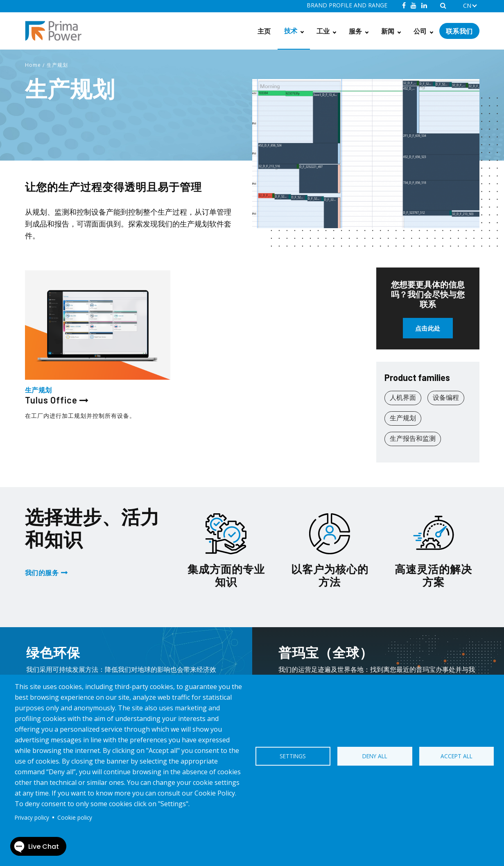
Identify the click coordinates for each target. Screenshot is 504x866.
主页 (264, 31)
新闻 (388, 31)
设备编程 (446, 397)
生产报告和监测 (413, 438)
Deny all (375, 756)
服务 (356, 31)
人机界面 (403, 397)
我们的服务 (42, 572)
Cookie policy (75, 817)
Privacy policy (32, 817)
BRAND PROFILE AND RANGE (347, 5)
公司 (420, 31)
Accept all (457, 756)
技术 (291, 31)
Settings (293, 756)
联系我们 (459, 31)
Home (33, 65)
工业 (323, 31)
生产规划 (57, 65)
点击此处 (428, 328)
